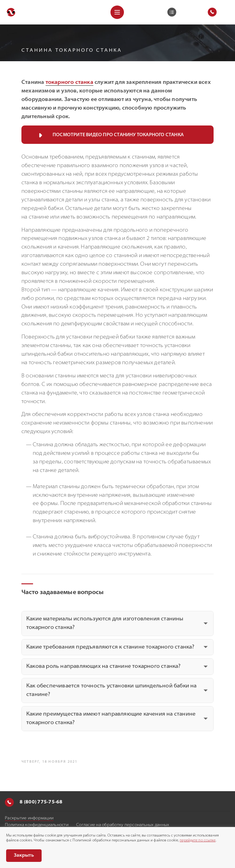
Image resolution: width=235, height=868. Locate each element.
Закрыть (24, 855)
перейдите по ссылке (198, 840)
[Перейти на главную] (11, 12)
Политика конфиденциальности (37, 825)
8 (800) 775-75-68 (34, 802)
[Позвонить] (9, 802)
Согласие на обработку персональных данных (123, 825)
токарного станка (69, 82)
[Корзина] (172, 12)
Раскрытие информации (29, 818)
